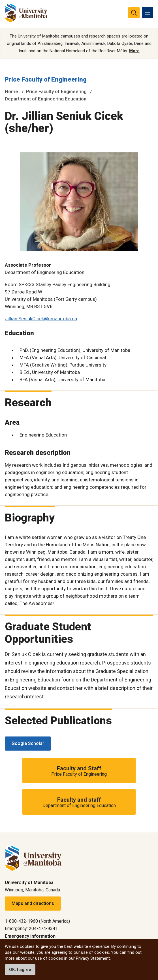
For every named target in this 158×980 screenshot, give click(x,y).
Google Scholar (28, 743)
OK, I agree (20, 970)
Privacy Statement (93, 958)
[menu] (148, 13)
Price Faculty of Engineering (46, 79)
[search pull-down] (134, 13)
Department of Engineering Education (46, 99)
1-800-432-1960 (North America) (37, 921)
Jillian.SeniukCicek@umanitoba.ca (41, 319)
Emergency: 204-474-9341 (31, 929)
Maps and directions (33, 903)
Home (11, 91)
